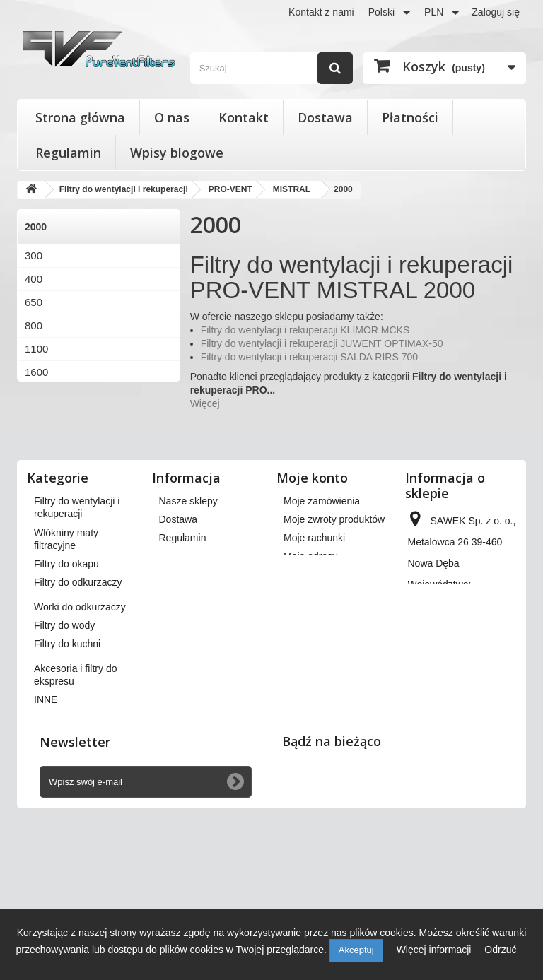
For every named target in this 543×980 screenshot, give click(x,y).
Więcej (205, 403)
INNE (46, 829)
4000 (36, 442)
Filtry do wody (64, 755)
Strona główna (80, 117)
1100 (36, 349)
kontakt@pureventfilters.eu (467, 762)
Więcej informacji (436, 950)
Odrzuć (500, 950)
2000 (36, 395)
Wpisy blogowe (177, 153)
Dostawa (325, 117)
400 (34, 279)
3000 (36, 419)
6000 (36, 465)
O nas (172, 117)
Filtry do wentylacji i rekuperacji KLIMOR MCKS (305, 330)
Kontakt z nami (321, 12)
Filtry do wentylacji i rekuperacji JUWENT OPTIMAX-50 (322, 343)
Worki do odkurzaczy (80, 736)
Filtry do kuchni (67, 773)
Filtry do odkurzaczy (78, 712)
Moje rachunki (314, 599)
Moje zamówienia (322, 562)
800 (34, 325)
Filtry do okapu (66, 693)
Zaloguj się (496, 12)
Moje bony (306, 667)
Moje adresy (310, 618)
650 (34, 302)
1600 (36, 372)
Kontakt (244, 117)
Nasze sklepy (188, 562)
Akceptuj (356, 950)
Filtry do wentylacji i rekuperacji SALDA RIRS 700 (309, 357)
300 (34, 255)
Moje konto (312, 539)
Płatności (410, 117)
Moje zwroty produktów (334, 581)
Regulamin (68, 153)
